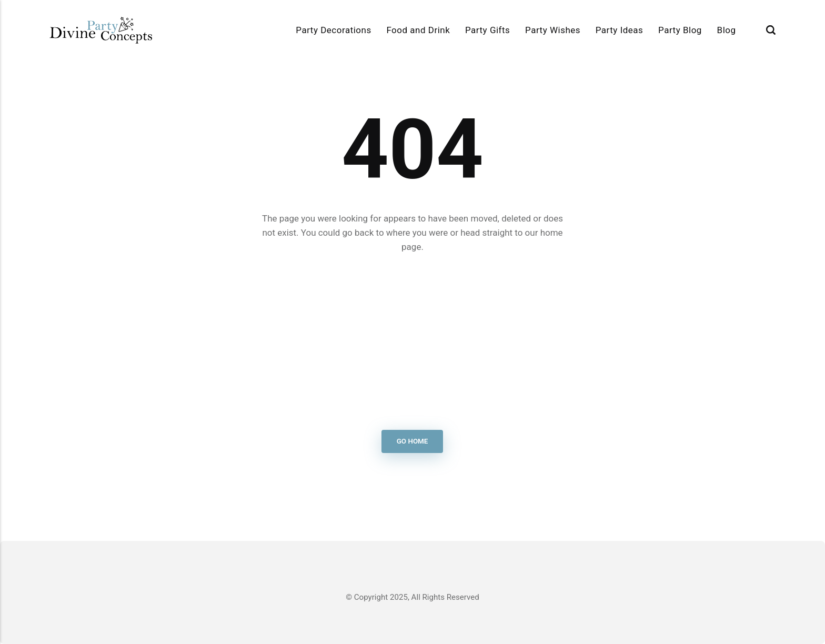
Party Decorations (333, 30)
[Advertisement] (413, 342)
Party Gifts (487, 30)
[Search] (771, 30)
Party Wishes (553, 30)
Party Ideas (620, 30)
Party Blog (680, 30)
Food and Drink (418, 30)
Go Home (413, 442)
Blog (727, 30)
